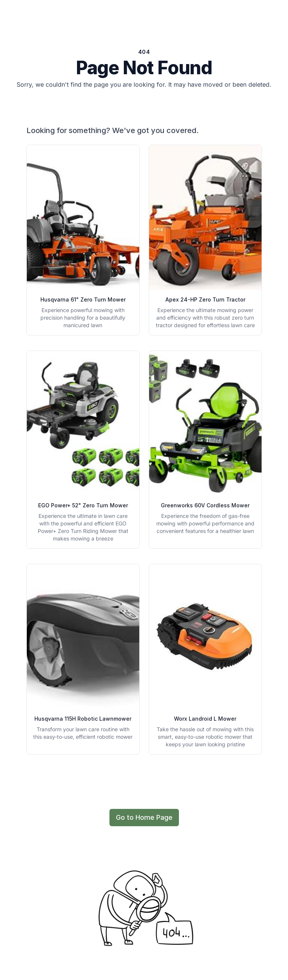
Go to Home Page (144, 817)
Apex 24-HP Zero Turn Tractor (205, 299)
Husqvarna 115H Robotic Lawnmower (83, 719)
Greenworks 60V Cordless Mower (205, 505)
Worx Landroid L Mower (205, 719)
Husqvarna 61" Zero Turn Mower (83, 299)
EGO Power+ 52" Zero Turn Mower (83, 505)
